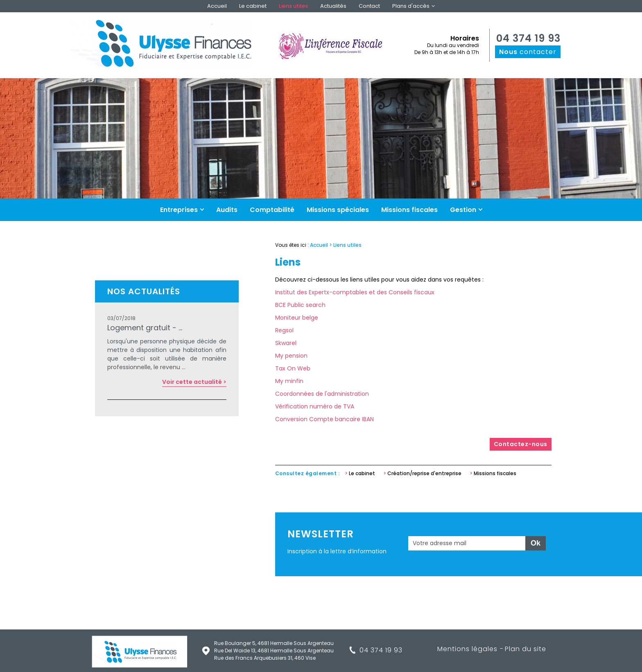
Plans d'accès (411, 6)
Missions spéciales (338, 210)
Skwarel (286, 343)
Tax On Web (293, 368)
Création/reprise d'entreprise (424, 473)
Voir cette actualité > (194, 382)
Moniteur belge (297, 318)
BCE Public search (300, 305)
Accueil (217, 6)
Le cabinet (253, 6)
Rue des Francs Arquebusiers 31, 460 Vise (265, 658)
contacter (528, 52)
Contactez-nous (521, 444)
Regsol (284, 330)
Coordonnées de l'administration (322, 394)
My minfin (289, 381)
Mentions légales (467, 649)
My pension (291, 356)
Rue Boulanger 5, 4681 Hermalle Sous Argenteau (274, 643)
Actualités (333, 6)
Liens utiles (293, 6)
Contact (369, 6)
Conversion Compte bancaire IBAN (324, 419)
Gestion (463, 210)
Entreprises (179, 210)
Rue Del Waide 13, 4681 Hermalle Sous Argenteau (274, 651)
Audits (227, 210)
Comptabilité (272, 210)
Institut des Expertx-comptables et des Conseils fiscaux (355, 292)
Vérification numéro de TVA (315, 406)
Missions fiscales (409, 210)
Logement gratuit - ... (145, 328)
